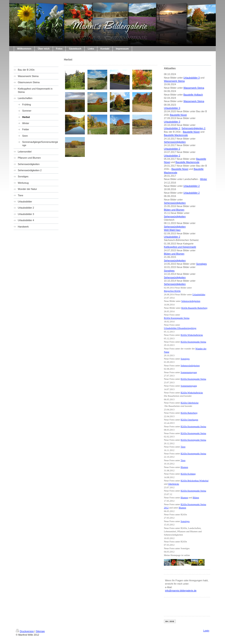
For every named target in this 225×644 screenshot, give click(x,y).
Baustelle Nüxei (178, 115)
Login (206, 631)
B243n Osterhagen (189, 420)
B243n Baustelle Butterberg (194, 308)
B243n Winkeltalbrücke (192, 335)
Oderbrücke (174, 484)
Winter (204, 179)
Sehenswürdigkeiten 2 (193, 128)
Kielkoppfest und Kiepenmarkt (180, 247)
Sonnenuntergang (189, 372)
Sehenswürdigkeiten (175, 142)
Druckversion (25, 631)
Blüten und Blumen (174, 210)
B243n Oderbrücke (190, 403)
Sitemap (40, 631)
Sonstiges (201, 264)
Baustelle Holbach (193, 95)
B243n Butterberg (189, 413)
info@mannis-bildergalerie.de (181, 591)
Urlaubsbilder (199, 294)
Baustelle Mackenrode (176, 135)
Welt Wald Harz (172, 230)
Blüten (196, 498)
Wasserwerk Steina (174, 81)
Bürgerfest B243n (172, 291)
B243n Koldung (188, 474)
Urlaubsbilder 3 (192, 78)
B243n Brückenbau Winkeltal (195, 481)
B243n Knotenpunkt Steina (177, 318)
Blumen (184, 467)
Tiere (183, 447)
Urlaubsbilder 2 (172, 128)
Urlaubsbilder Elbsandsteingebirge (180, 328)
